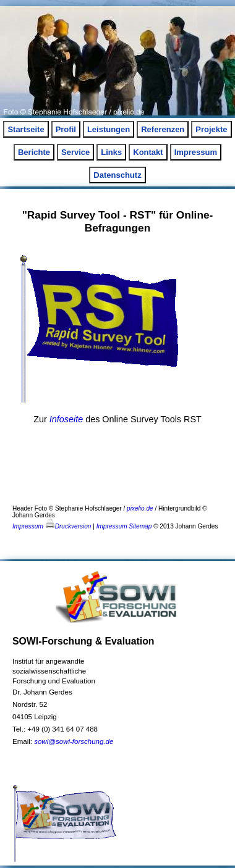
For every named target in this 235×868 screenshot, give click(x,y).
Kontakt (148, 152)
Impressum (196, 152)
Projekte (211, 129)
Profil (66, 129)
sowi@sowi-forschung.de (74, 741)
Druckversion (68, 526)
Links (111, 152)
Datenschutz (117, 175)
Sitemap (140, 526)
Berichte (34, 152)
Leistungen (109, 129)
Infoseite (66, 419)
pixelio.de (140, 508)
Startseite (26, 129)
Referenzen (163, 129)
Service (75, 152)
